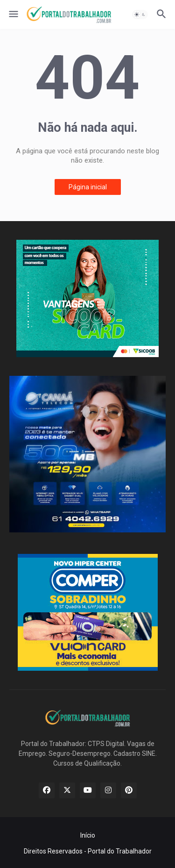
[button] (13, 14)
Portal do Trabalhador (120, 851)
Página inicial (88, 187)
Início (88, 835)
